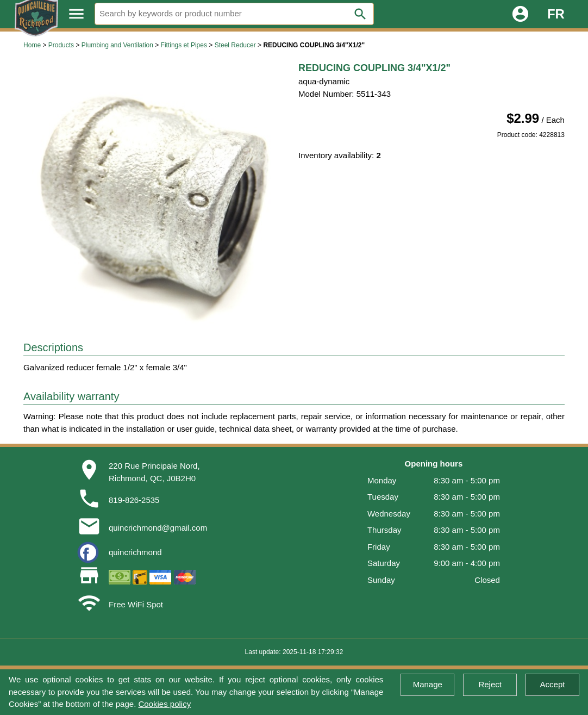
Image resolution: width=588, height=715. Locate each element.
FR (556, 14)
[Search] (234, 14)
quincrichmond (135, 552)
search (360, 14)
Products (61, 45)
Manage (428, 684)
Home (32, 45)
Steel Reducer (235, 45)
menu (76, 14)
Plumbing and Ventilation (117, 45)
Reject (490, 684)
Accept (553, 684)
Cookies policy (164, 704)
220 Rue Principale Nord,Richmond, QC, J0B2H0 (154, 472)
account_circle (520, 14)
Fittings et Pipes (184, 45)
